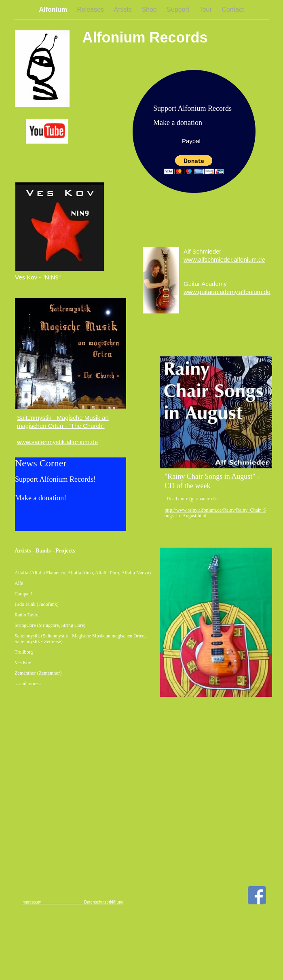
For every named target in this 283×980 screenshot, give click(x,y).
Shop (150, 10)
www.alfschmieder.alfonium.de (224, 259)
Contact (233, 10)
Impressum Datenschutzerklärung (72, 902)
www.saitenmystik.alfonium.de (57, 442)
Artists (124, 10)
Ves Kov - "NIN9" (38, 277)
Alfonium (54, 10)
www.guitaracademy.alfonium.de (227, 292)
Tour (207, 10)
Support (179, 10)
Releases (91, 10)
